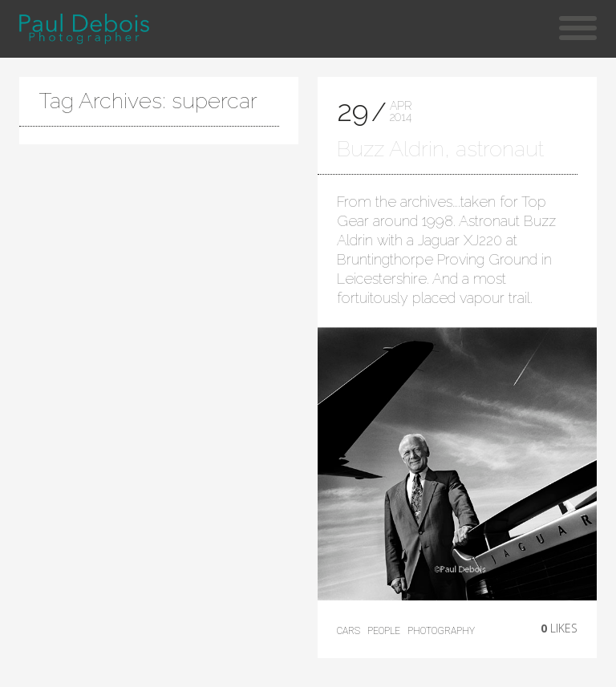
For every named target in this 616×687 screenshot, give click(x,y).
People (384, 631)
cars (349, 631)
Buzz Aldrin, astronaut (440, 149)
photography (441, 631)
